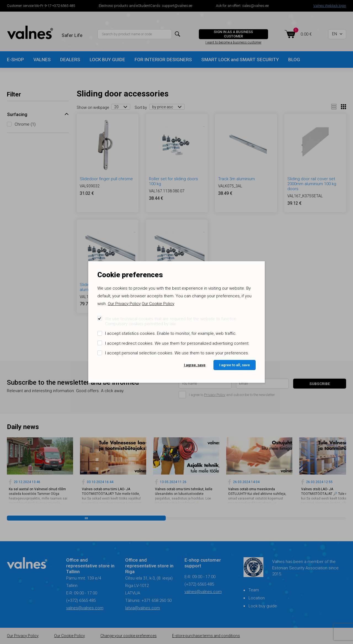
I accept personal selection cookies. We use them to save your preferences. (177, 353)
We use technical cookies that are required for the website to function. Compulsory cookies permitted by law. (171, 321)
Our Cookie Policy (158, 304)
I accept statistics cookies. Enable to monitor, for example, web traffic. (171, 333)
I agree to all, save (235, 365)
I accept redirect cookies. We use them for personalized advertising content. (177, 343)
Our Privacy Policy (124, 304)
